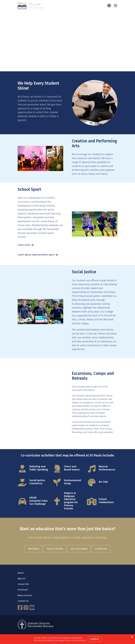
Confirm (94, 639)
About (21, 574)
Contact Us (23, 602)
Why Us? (22, 579)
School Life (23, 585)
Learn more (24, 246)
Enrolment (23, 590)
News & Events (25, 596)
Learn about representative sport (36, 255)
